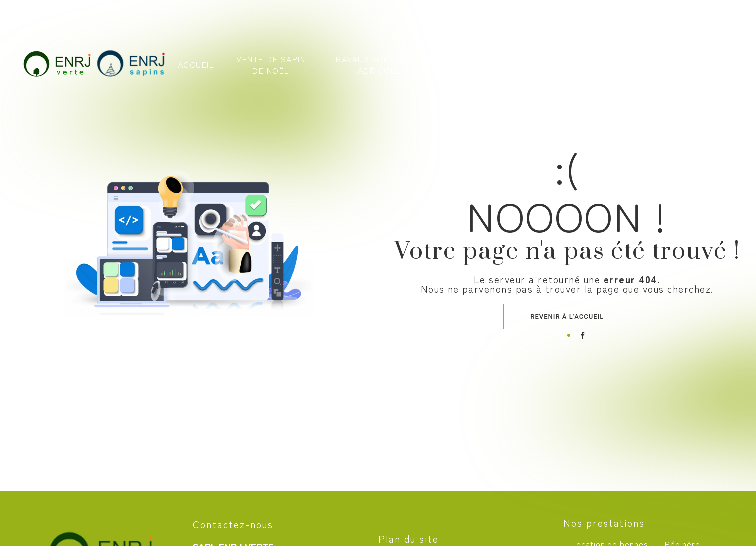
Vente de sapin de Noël (271, 66)
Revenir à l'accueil (567, 317)
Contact (659, 67)
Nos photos (601, 66)
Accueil (197, 67)
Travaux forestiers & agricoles (382, 66)
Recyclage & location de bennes (509, 66)
